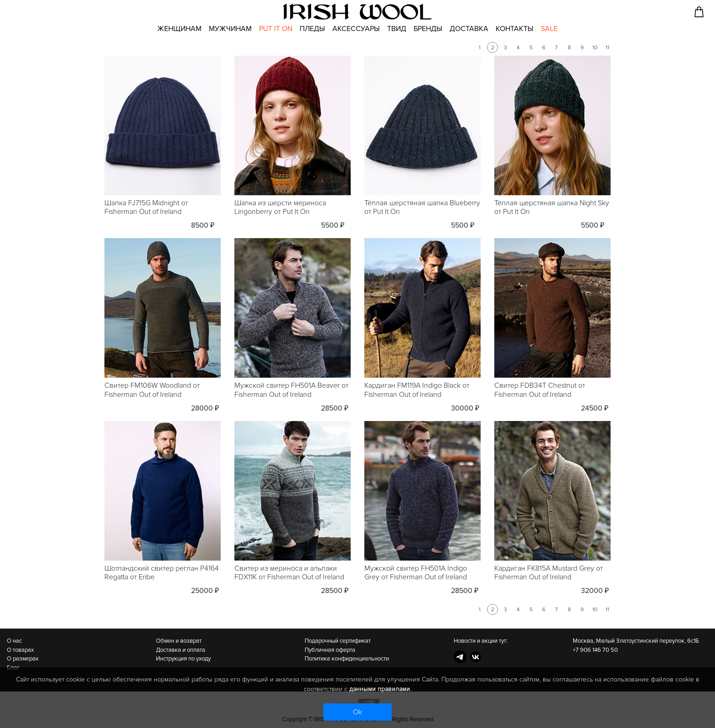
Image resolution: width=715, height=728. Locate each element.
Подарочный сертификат (338, 641)
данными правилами (380, 689)
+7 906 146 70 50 (595, 650)
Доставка (469, 29)
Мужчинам (230, 29)
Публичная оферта (330, 650)
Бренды (428, 29)
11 (607, 48)
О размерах (23, 659)
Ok (357, 712)
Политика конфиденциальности (347, 659)
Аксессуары (356, 29)
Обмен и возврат (179, 641)
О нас (14, 641)
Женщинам (179, 29)
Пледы (312, 29)
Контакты (515, 29)
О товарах (20, 650)
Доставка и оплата (181, 650)
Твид (397, 29)
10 (595, 48)
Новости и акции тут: (481, 641)
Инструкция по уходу (183, 659)
